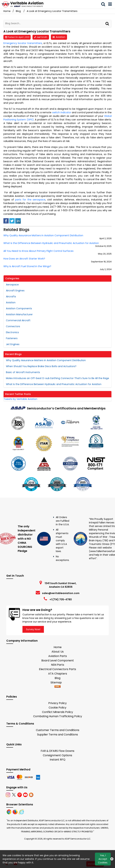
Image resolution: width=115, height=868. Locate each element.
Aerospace (12, 285)
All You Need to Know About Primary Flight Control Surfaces (38, 251)
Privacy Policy (57, 703)
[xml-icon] (57, 687)
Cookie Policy (57, 708)
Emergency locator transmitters (23, 43)
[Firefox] (15, 812)
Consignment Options (57, 755)
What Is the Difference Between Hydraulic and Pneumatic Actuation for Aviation (51, 243)
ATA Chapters (58, 674)
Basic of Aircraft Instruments (23, 372)
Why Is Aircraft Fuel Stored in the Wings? (27, 266)
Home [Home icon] (7, 11)
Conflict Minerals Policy (57, 712)
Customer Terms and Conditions (58, 730)
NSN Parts (58, 665)
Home (58, 647)
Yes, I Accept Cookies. (103, 859)
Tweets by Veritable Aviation (20, 399)
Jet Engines (13, 344)
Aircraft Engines (15, 291)
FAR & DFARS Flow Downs (57, 751)
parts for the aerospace (30, 200)
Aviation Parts (58, 656)
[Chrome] (9, 812)
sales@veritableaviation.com (61, 593)
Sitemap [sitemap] (57, 682)
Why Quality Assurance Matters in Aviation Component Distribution (43, 236)
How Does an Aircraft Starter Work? (24, 259)
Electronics (12, 332)
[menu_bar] (111, 4)
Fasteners (12, 338)
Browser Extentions (20, 804)
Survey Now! (33, 629)
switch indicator (62, 112)
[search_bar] (104, 4)
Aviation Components (19, 308)
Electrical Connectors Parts (57, 669)
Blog (18, 11)
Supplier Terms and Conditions (57, 735)
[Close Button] (112, 859)
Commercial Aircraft (18, 320)
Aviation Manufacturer (19, 314)
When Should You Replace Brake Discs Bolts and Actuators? (41, 366)
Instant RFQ (57, 760)
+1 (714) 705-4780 (61, 599)
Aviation (61, 37)
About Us (58, 652)
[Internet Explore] (21, 812)
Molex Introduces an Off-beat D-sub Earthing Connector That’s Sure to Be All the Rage (57, 378)
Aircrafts (11, 296)
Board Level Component (58, 660)
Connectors (13, 326)
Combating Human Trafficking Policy (58, 716)
